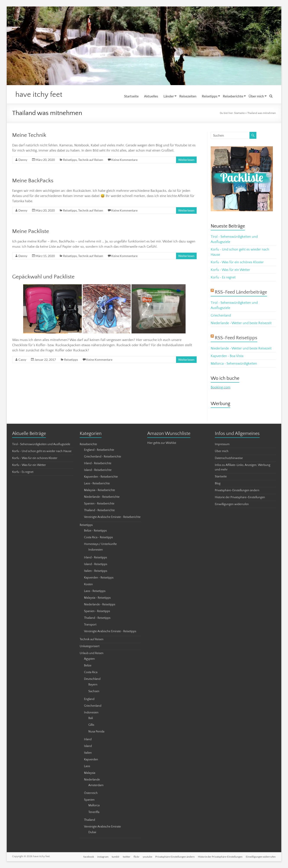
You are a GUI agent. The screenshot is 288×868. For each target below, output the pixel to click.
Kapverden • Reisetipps (99, 578)
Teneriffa (94, 812)
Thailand (90, 820)
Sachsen (94, 692)
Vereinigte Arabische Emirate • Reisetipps (110, 632)
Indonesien (96, 550)
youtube (147, 857)
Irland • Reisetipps (95, 558)
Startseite (131, 96)
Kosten (88, 585)
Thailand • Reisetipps (97, 618)
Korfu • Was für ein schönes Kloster (237, 262)
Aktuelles (151, 96)
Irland (88, 740)
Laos (87, 766)
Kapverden (91, 760)
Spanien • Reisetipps (97, 611)
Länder (169, 96)
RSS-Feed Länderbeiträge (241, 292)
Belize (88, 666)
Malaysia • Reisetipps (97, 598)
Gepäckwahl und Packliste (43, 277)
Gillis (91, 725)
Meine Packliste (31, 232)
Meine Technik (29, 135)
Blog (218, 484)
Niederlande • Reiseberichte (102, 497)
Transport (90, 625)
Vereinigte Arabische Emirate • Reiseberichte (112, 517)
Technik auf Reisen (91, 160)
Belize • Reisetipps (95, 531)
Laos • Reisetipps (95, 591)
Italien (88, 753)
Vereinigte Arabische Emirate (102, 827)
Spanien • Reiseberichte (99, 504)
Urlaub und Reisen (92, 653)
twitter (125, 857)
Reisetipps (210, 96)
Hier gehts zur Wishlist (162, 443)
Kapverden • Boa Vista (227, 356)
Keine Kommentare (124, 160)
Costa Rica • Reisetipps (98, 538)
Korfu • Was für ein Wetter (230, 270)
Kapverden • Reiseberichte (101, 477)
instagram (101, 857)
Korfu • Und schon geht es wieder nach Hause (42, 451)
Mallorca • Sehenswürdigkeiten (234, 364)
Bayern (93, 685)
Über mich (256, 96)
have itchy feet (40, 95)
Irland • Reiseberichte (98, 464)
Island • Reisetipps (96, 564)
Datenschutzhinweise (229, 458)
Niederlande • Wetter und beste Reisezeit (241, 323)
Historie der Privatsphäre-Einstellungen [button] (240, 498)
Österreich (91, 793)
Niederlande (92, 780)
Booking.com (221, 388)
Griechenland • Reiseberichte (103, 457)
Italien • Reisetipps (96, 571)
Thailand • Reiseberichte (99, 511)
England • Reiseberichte (99, 450)
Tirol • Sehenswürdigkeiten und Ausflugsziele (41, 445)
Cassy (22, 360)
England (89, 699)
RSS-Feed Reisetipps (236, 338)
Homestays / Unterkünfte (100, 544)
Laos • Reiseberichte (97, 484)
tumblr (114, 857)
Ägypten (89, 659)
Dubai (92, 832)
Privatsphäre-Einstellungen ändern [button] (237, 491)
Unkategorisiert (90, 647)
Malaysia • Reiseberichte (100, 490)
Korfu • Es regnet (223, 278)
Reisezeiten (188, 96)
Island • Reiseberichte (98, 470)
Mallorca (94, 806)
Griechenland (221, 316)
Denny (23, 160)
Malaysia (90, 773)
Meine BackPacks (33, 181)
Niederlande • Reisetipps (100, 605)
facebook (87, 857)
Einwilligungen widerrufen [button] (232, 504)
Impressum (222, 445)
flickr (136, 857)
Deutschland (92, 679)
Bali (91, 718)
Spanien (89, 800)
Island (88, 746)
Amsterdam (96, 786)
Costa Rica (91, 672)
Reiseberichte (233, 96)
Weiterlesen (186, 160)
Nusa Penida (96, 732)
